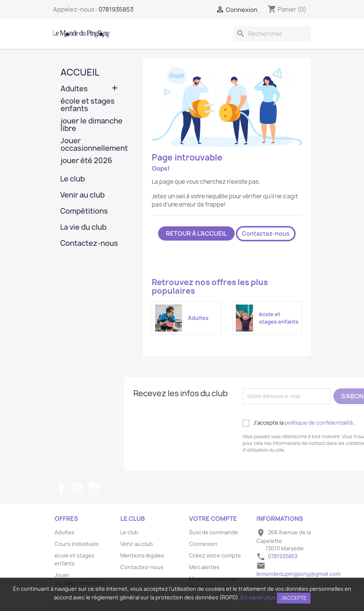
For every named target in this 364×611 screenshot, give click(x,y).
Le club (73, 179)
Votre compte (213, 519)
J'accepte (294, 598)
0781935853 (116, 9)
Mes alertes (204, 567)
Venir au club (82, 195)
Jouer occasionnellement (92, 145)
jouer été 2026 (86, 161)
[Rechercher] (272, 34)
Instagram (94, 488)
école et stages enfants (88, 105)
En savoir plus (258, 597)
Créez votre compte (215, 555)
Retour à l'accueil (196, 233)
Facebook (61, 488)
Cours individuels (77, 544)
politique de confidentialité (319, 423)
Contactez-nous (89, 244)
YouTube (78, 488)
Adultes (74, 89)
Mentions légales (142, 555)
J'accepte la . (299, 423)
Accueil (80, 72)
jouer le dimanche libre (92, 125)
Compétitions (84, 212)
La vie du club (83, 228)
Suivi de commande (214, 532)
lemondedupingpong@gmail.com (298, 574)
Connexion (203, 544)
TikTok (111, 488)
